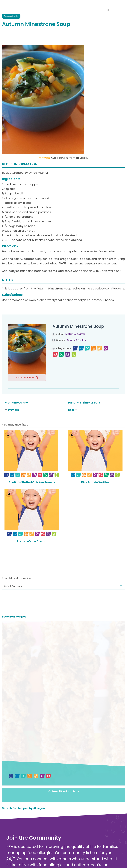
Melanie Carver (75, 334)
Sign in (35, 773)
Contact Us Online (16, 857)
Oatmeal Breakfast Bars (64, 668)
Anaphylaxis (64, 842)
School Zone (64, 864)
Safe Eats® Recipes (68, 849)
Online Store (13, 863)
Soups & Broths (77, 340)
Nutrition (62, 857)
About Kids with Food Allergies (22, 860)
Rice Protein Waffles (95, 482)
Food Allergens (66, 838)
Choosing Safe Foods (69, 853)
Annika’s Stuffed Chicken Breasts (32, 482)
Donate (73, 794)
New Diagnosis (65, 845)
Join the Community (22, 761)
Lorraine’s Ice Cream (32, 541)
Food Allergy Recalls (69, 860)
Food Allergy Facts (68, 834)
